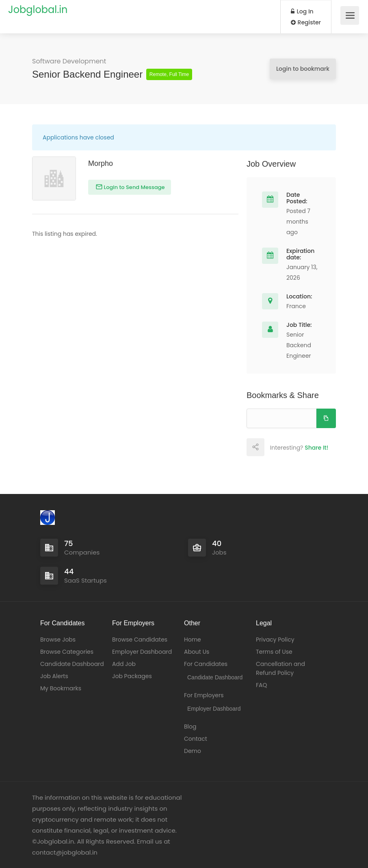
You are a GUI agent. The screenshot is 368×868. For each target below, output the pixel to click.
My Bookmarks (61, 688)
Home (193, 640)
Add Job (124, 664)
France (296, 306)
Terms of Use (274, 652)
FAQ (262, 685)
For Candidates (206, 664)
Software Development (69, 61)
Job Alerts (54, 676)
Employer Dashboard (142, 652)
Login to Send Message (134, 187)
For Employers (204, 695)
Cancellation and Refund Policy (280, 668)
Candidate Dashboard (72, 664)
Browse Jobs (58, 640)
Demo (193, 751)
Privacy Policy (275, 640)
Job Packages (132, 676)
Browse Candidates (140, 640)
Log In (302, 11)
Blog (190, 727)
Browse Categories (67, 652)
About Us (197, 652)
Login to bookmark (303, 69)
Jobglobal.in (38, 10)
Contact (196, 739)
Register (306, 22)
